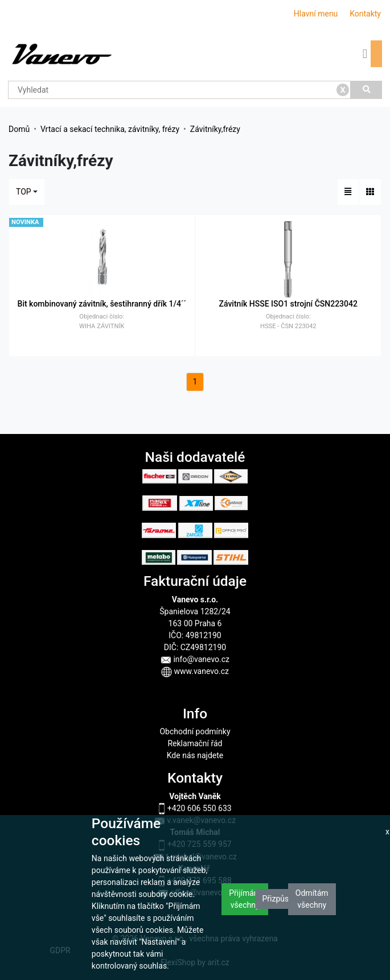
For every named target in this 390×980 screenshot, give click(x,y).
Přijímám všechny (245, 899)
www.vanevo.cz (195, 671)
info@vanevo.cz (195, 659)
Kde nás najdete (195, 755)
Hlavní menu (316, 14)
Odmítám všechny (312, 899)
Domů (19, 129)
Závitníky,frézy (215, 129)
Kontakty (365, 14)
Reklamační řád (195, 743)
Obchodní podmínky (195, 731)
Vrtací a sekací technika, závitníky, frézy (110, 129)
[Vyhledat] (366, 90)
